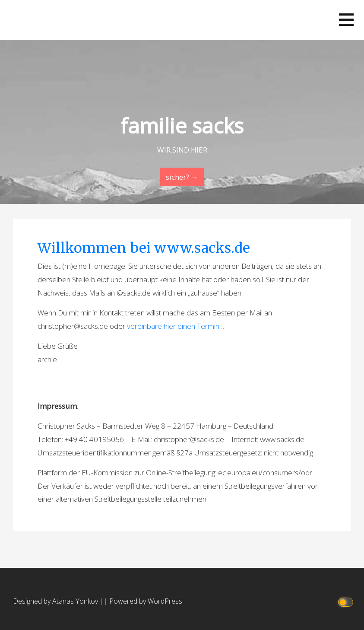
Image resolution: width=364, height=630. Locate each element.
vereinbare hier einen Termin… (176, 326)
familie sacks (182, 126)
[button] (346, 20)
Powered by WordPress (146, 601)
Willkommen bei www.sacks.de (144, 248)
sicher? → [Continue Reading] (182, 177)
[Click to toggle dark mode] (347, 601)
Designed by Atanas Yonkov (56, 601)
